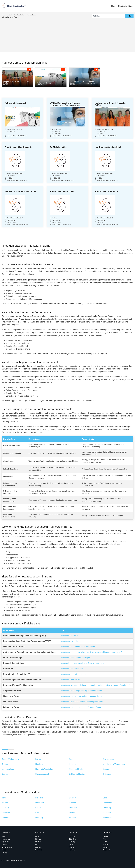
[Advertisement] (68, 34)
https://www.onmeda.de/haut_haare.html (78, 647)
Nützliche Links (7, 847)
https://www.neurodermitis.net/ (73, 674)
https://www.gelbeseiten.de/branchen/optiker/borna (82, 702)
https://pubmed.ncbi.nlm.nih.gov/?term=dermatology (83, 663)
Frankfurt (72, 847)
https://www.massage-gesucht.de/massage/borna (81, 696)
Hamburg (72, 850)
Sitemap (4, 853)
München (106, 844)
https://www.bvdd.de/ (69, 641)
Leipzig (105, 842)
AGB (3, 836)
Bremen (38, 847)
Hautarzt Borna (31, 15)
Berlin (37, 836)
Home (114, 6)
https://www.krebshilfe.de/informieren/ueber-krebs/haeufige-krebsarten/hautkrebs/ (95, 685)
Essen (71, 844)
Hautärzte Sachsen (20, 15)
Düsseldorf (73, 839)
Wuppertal (106, 850)
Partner (4, 850)
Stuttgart (106, 847)
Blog (130, 6)
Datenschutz (6, 839)
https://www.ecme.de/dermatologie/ (75, 658)
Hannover (106, 836)
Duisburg (72, 842)
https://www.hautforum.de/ (72, 669)
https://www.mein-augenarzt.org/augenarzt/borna (81, 691)
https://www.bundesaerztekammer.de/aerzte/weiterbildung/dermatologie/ (91, 652)
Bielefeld (38, 839)
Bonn (37, 844)
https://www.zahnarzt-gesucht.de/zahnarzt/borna (81, 707)
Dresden (72, 836)
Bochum (38, 842)
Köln (104, 839)
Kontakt (4, 844)
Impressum (5, 842)
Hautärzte (122, 6)
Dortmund (39, 850)
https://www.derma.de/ (70, 636)
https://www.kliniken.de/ (70, 680)
